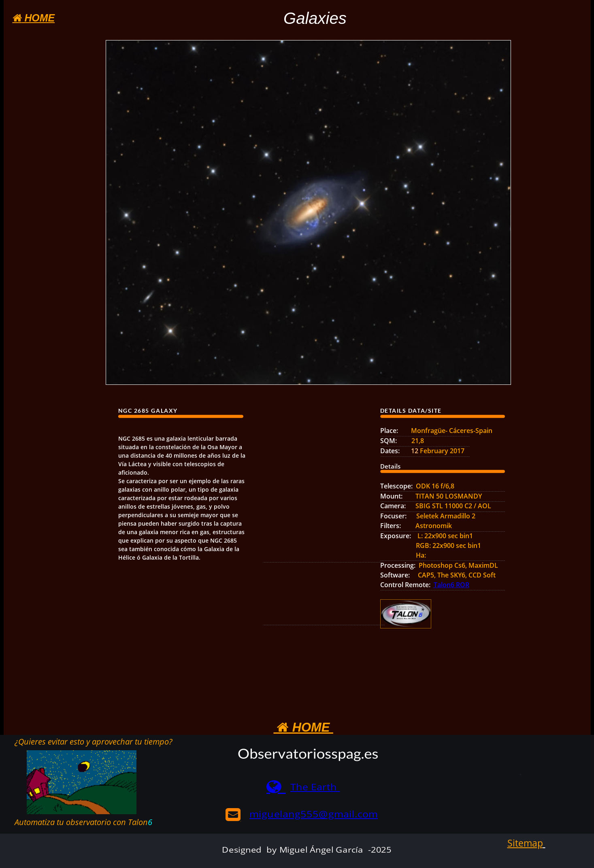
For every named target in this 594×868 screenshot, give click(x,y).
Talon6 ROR (451, 585)
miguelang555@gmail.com (314, 814)
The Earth (315, 787)
